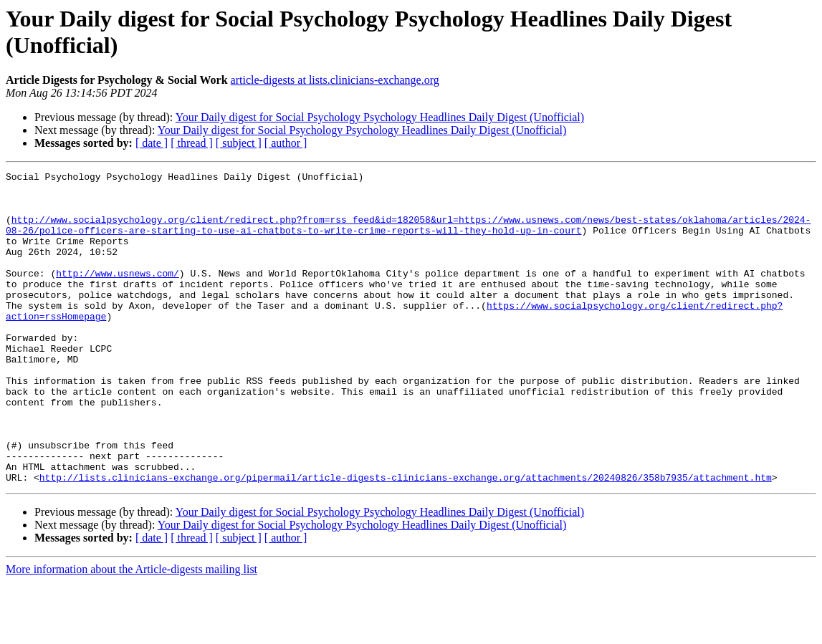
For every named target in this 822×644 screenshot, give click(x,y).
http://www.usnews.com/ (118, 294)
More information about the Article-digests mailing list (132, 631)
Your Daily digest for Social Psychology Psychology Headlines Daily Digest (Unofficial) (380, 117)
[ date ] (152, 143)
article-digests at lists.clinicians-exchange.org (335, 80)
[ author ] (286, 143)
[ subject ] (239, 143)
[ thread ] (192, 143)
